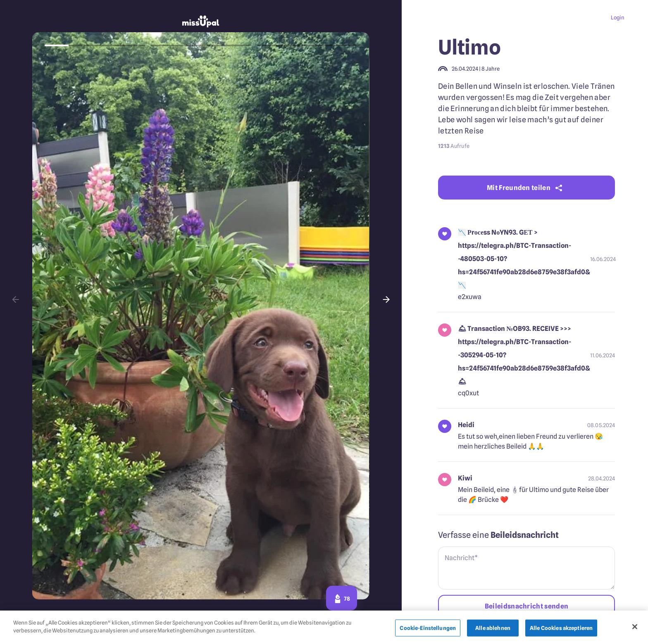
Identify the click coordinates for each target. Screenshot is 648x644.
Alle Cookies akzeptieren (561, 629)
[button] (16, 299)
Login (618, 18)
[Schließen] (635, 628)
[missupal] (201, 23)
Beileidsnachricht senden (527, 606)
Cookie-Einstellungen (428, 629)
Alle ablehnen (493, 629)
